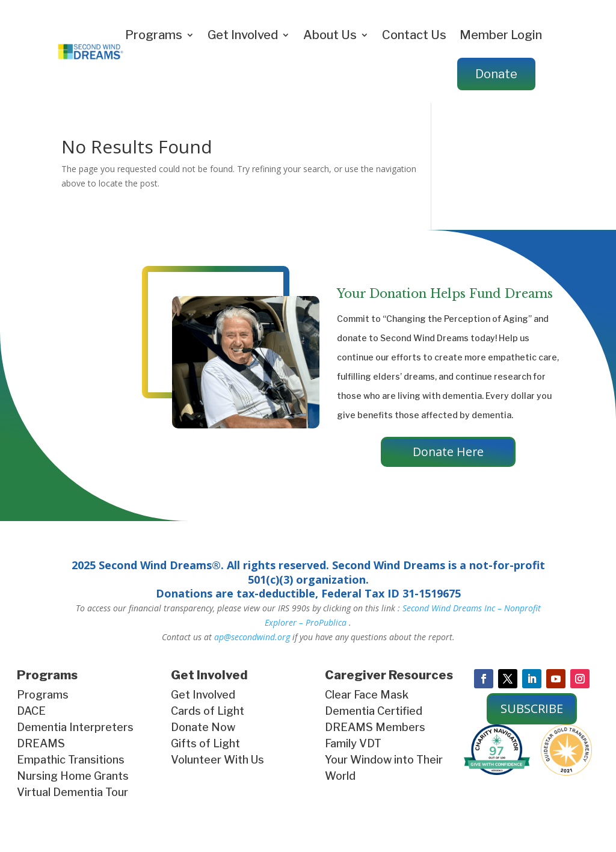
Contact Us (414, 35)
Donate (496, 74)
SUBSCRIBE (532, 709)
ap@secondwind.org (252, 637)
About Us (330, 35)
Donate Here (448, 452)
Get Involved (243, 35)
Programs (154, 35)
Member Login (501, 35)
